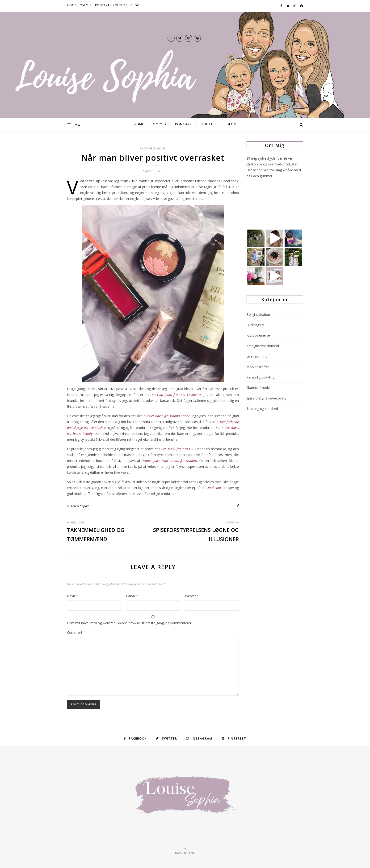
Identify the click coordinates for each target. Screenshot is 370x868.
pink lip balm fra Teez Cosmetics (177, 395)
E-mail (132, 596)
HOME (72, 6)
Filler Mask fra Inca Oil (176, 449)
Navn (72, 596)
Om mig (86, 6)
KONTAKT (102, 6)
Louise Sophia (80, 506)
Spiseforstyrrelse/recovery (266, 398)
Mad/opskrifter (258, 367)
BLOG (135, 6)
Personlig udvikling (260, 377)
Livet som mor (258, 356)
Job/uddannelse (258, 335)
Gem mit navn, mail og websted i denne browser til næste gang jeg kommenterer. (130, 623)
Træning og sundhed (262, 409)
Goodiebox (214, 488)
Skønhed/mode (153, 148)
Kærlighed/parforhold (263, 346)
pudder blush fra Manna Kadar (167, 416)
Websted (192, 596)
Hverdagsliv (255, 325)
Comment (75, 632)
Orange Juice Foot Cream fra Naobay (169, 461)
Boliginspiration (258, 315)
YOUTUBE (120, 6)
